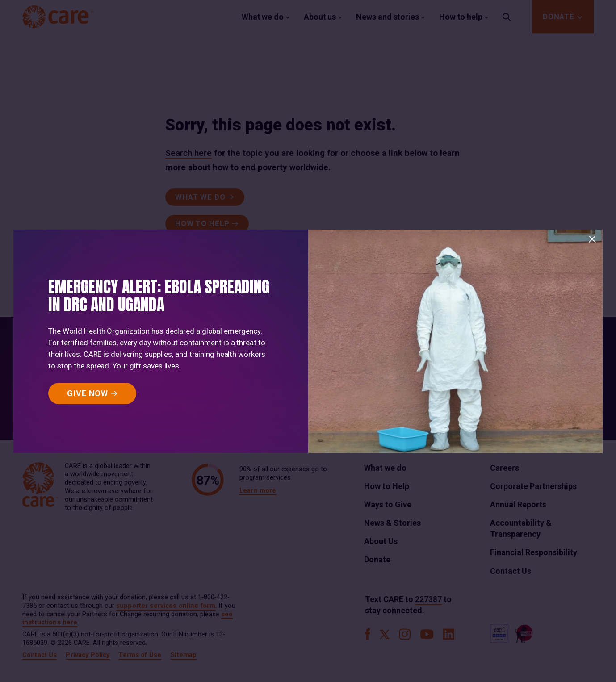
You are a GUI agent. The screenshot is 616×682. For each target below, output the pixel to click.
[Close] (592, 239)
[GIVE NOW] (92, 393)
